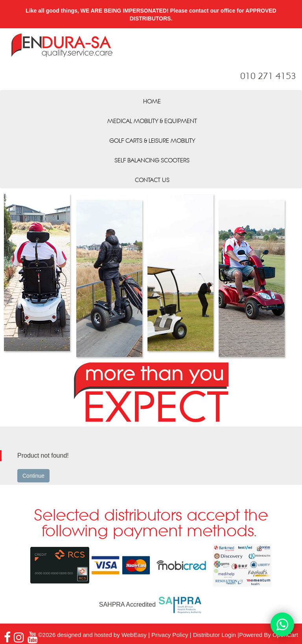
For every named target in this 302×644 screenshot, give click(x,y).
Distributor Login (215, 635)
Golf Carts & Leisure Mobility (152, 141)
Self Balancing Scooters (152, 161)
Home (152, 102)
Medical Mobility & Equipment (152, 121)
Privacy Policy (170, 635)
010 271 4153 (268, 77)
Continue (33, 476)
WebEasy (134, 635)
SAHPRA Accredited (151, 604)
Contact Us (152, 180)
